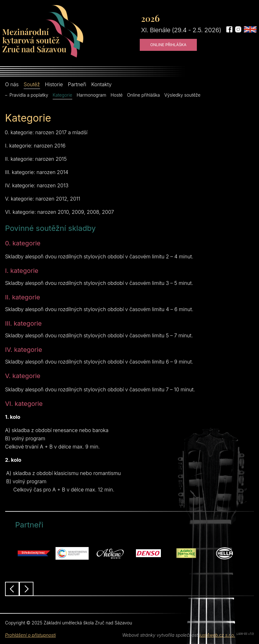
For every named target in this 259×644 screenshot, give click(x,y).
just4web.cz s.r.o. (217, 635)
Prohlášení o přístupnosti (30, 635)
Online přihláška (168, 45)
